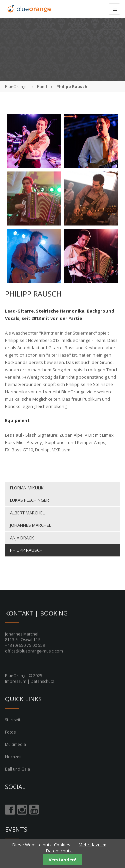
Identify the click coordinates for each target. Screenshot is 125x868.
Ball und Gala (17, 769)
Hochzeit (13, 757)
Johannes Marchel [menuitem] (30, 525)
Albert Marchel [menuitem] (27, 513)
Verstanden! (62, 860)
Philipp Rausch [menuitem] (26, 550)
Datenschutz (42, 681)
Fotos (10, 732)
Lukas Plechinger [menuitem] (29, 500)
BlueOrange (16, 87)
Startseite (14, 720)
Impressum (16, 681)
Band (42, 87)
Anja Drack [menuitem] (22, 538)
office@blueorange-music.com (34, 651)
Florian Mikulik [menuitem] (27, 488)
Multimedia (15, 744)
